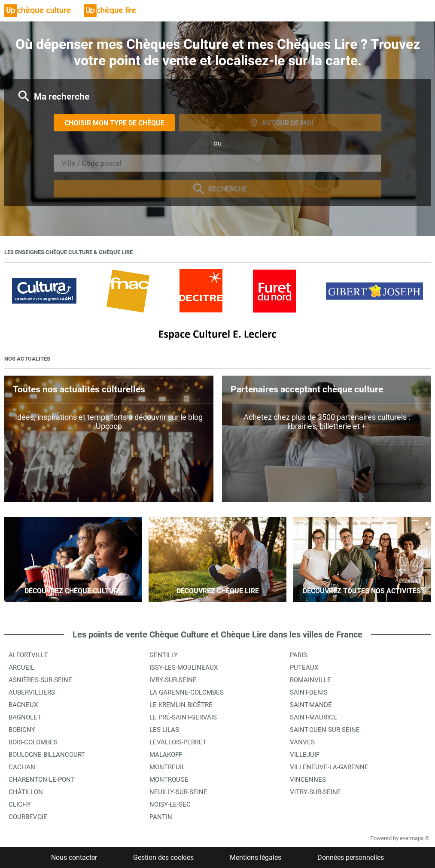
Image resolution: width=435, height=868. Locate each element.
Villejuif (305, 755)
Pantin (161, 817)
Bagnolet (25, 717)
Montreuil (167, 767)
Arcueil (21, 668)
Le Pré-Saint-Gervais (183, 717)
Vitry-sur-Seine (315, 792)
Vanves (302, 742)
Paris (298, 655)
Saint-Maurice (313, 717)
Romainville (310, 680)
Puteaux (304, 668)
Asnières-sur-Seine (40, 680)
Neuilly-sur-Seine (178, 792)
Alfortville (28, 655)
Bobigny (22, 730)
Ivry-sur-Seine (173, 680)
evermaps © (415, 838)
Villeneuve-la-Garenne (329, 767)
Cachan (22, 767)
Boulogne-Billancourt (47, 755)
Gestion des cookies (163, 857)
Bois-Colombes (33, 742)
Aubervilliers (32, 692)
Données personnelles (351, 857)
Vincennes (308, 780)
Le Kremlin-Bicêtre (181, 705)
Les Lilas (164, 730)
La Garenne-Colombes (187, 692)
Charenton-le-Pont (42, 780)
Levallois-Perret (178, 742)
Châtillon (26, 792)
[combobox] (217, 163)
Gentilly (164, 655)
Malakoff (166, 755)
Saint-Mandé (311, 705)
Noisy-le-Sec (170, 804)
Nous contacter (74, 857)
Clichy (20, 804)
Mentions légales (256, 857)
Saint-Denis (309, 692)
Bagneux (23, 705)
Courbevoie (28, 817)
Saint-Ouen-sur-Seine (325, 730)
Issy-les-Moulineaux (184, 668)
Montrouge (169, 780)
